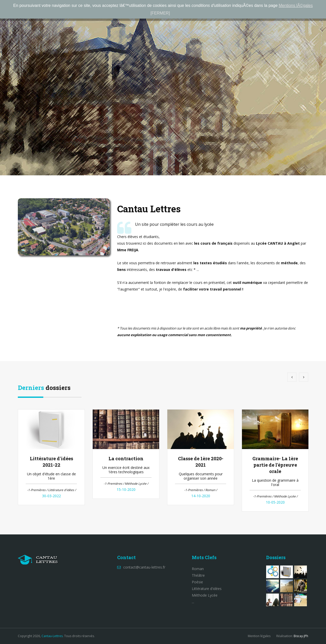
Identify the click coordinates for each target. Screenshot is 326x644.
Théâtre (198, 575)
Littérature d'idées (207, 589)
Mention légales (259, 636)
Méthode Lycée (205, 595)
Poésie (197, 582)
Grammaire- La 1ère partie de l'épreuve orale (275, 465)
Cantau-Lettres (52, 636)
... (193, 602)
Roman (198, 569)
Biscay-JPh (301, 636)
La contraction (126, 458)
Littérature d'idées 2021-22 (51, 462)
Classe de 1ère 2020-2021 (201, 462)
